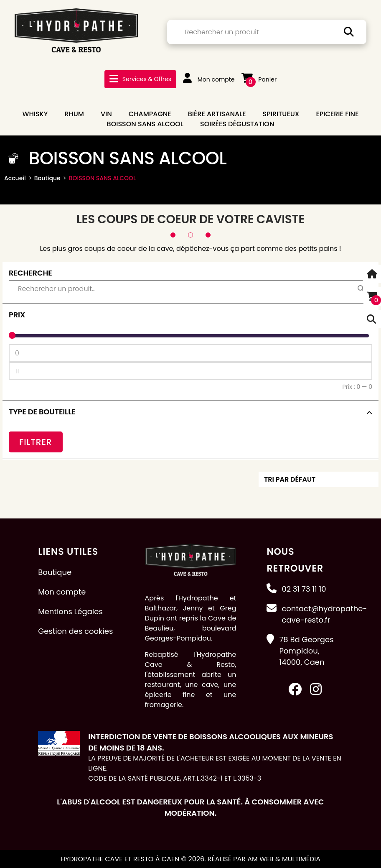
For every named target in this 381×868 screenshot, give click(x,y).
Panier (259, 79)
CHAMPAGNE (150, 114)
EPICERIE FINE (337, 114)
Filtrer (36, 442)
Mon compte (209, 79)
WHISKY (35, 114)
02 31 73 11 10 (304, 588)
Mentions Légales (70, 611)
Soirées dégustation (237, 124)
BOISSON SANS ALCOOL (145, 124)
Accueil (15, 178)
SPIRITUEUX (281, 114)
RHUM (74, 114)
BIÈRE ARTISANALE (217, 114)
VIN (106, 114)
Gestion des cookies (75, 631)
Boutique (47, 178)
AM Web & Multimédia (284, 859)
